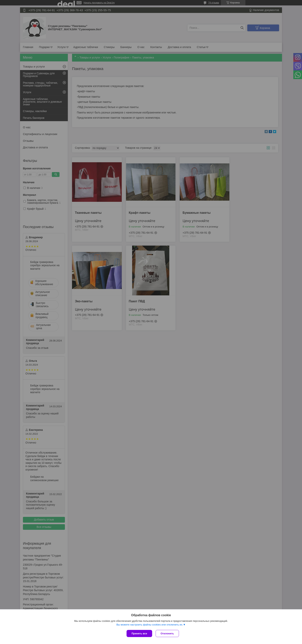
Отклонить (168, 633)
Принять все (139, 633)
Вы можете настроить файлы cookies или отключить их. (150, 625)
